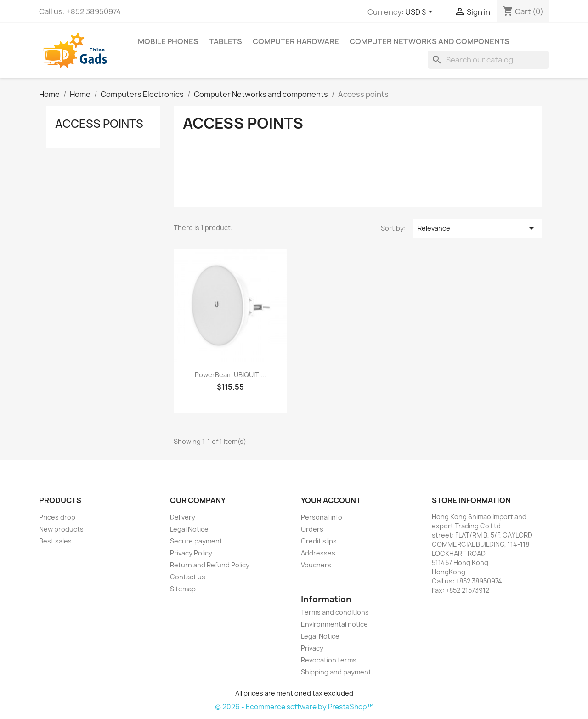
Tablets (226, 41)
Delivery (183, 517)
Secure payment (196, 541)
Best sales (55, 541)
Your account (331, 500)
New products (61, 529)
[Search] (488, 60)
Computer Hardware (296, 41)
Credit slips (319, 541)
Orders (312, 529)
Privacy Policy (191, 553)
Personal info (322, 517)
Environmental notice (334, 624)
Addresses (318, 553)
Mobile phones (168, 41)
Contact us (188, 577)
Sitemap (183, 589)
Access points (99, 124)
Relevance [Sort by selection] (477, 228)
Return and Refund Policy (210, 565)
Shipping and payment (336, 672)
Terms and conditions (335, 612)
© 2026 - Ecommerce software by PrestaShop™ (294, 707)
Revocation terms (329, 660)
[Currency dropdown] (421, 12)
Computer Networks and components (430, 41)
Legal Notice (189, 529)
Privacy (312, 648)
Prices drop (57, 517)
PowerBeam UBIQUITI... (230, 375)
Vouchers (316, 565)
